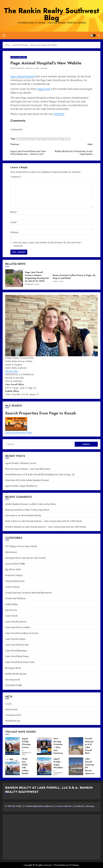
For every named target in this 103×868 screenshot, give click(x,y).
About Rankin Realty (31, 515)
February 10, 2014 (33, 284)
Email (14, 222)
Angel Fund (44, 89)
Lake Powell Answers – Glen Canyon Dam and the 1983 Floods (51, 521)
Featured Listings (14, 575)
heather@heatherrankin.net (40, 806)
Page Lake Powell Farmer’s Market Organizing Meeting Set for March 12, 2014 (37, 277)
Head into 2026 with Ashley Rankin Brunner (27, 480)
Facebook (79, 806)
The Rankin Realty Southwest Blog (52, 14)
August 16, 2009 (33, 68)
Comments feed (13, 715)
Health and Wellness (15, 598)
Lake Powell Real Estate (17, 656)
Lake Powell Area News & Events (22, 633)
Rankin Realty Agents (16, 674)
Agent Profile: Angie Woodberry (21, 486)
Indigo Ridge (12, 604)
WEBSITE (59, 114)
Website (14, 232)
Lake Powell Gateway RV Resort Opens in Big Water (90, 769)
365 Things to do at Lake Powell (21, 546)
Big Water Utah (13, 569)
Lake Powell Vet (23, 139)
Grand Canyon (12, 587)
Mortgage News (13, 668)
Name (14, 212)
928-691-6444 (12, 371)
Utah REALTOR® (13, 685)
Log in (8, 704)
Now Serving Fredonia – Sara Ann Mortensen (28, 469)
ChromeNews (60, 865)
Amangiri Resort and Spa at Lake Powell (25, 558)
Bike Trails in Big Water (44, 504)
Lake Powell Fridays (15, 639)
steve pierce (11, 515)
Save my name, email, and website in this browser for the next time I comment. (47, 244)
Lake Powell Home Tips (17, 645)
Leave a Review (64, 806)
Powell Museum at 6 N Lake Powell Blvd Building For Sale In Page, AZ (40, 474)
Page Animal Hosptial (39, 139)
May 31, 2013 (59, 281)
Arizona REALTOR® (15, 564)
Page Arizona (54, 139)
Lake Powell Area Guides (18, 627)
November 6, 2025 (58, 774)
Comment (16, 177)
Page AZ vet (65, 139)
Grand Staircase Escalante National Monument (28, 593)
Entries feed (11, 709)
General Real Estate (15, 581)
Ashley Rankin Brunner (17, 504)
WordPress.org (13, 721)
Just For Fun (11, 610)
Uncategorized (13, 680)
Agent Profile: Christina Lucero (21, 463)
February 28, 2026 (26, 754)
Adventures (11, 552)
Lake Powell (11, 616)
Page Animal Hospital (23, 76)
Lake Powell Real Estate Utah (20, 662)
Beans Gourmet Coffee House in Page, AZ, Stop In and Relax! (74, 277)
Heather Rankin (18, 68)
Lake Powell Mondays (19, 57)
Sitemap (90, 806)
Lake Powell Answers (16, 622)
